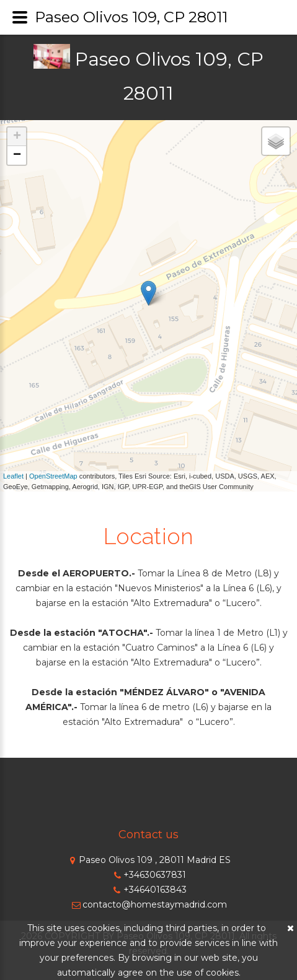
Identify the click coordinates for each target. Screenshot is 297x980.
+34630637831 (148, 875)
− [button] (17, 155)
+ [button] (17, 137)
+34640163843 (149, 890)
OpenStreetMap (53, 476)
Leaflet (13, 476)
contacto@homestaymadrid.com (148, 904)
